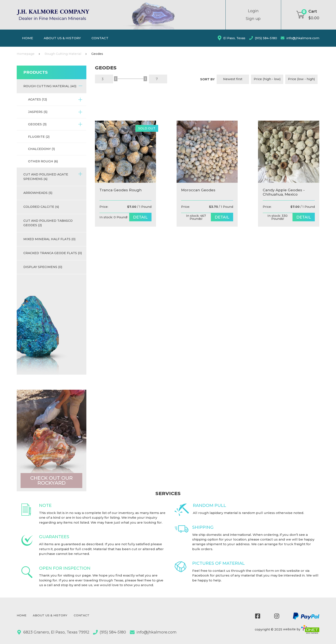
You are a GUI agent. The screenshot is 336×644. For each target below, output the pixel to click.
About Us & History (62, 38)
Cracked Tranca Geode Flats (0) (53, 253)
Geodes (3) (55, 124)
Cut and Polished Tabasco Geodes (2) (48, 223)
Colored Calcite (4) (41, 207)
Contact (100, 38)
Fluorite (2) (39, 137)
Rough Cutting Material (63, 54)
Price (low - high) (301, 79)
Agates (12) (55, 100)
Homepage (26, 54)
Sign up (253, 19)
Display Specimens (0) (43, 267)
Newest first (233, 79)
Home (28, 38)
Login (253, 11)
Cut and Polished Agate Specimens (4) (53, 176)
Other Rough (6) (43, 161)
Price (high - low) (267, 79)
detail (142, 217)
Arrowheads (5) (38, 193)
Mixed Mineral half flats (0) (49, 239)
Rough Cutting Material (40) (53, 86)
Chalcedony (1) (41, 149)
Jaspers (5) (55, 112)
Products (35, 72)
